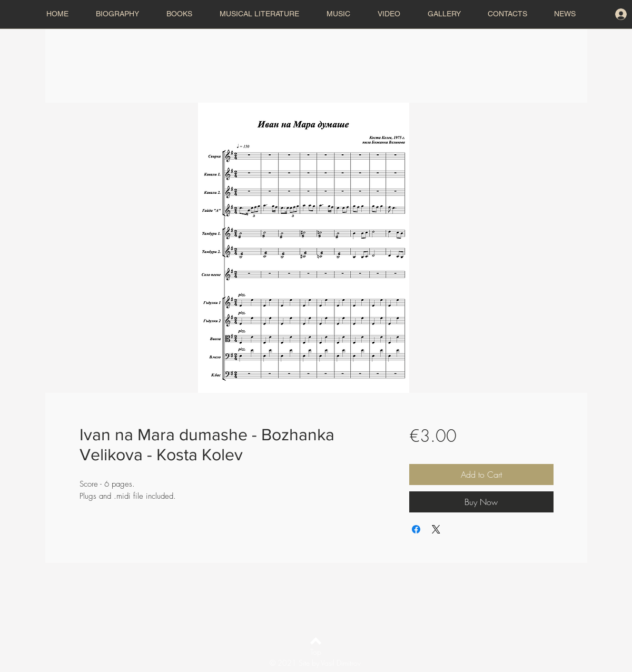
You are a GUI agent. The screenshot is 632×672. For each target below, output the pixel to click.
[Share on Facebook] (416, 529)
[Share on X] (436, 529)
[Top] (316, 652)
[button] (265, 14)
